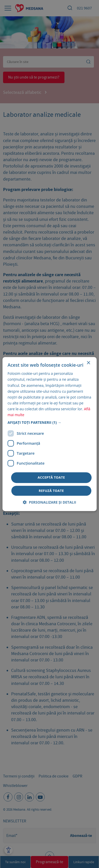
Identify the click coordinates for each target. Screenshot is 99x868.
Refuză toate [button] (51, 491)
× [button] (88, 363)
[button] (50, 423)
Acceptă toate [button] (51, 477)
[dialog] (49, 434)
